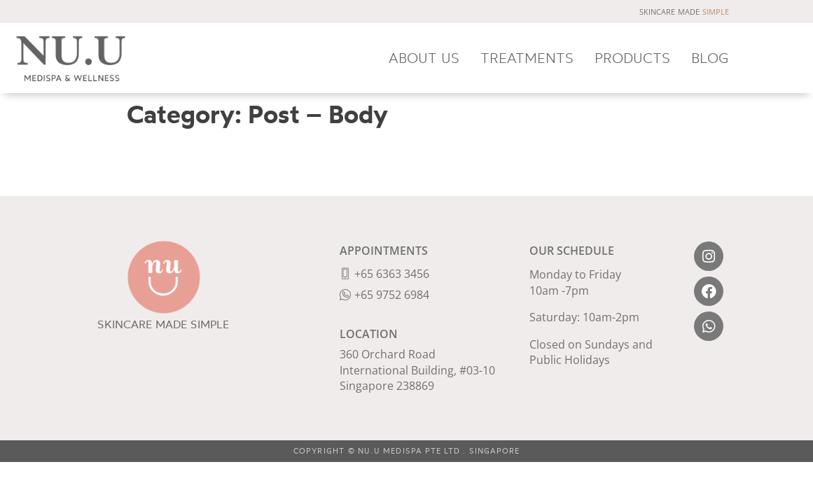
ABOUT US (424, 58)
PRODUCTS (632, 58)
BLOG (710, 58)
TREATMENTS (527, 58)
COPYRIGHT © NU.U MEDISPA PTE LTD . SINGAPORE (407, 451)
